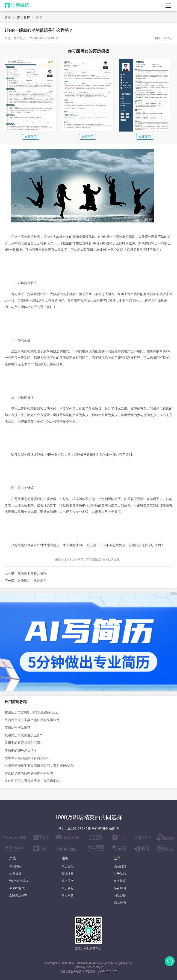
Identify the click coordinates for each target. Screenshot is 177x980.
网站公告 (120, 895)
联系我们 (120, 866)
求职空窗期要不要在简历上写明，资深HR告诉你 (39, 766)
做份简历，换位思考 (32, 581)
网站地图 (120, 903)
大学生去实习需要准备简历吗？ (27, 758)
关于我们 (120, 874)
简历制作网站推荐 (18, 728)
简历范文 (68, 881)
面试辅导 (68, 874)
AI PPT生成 (17, 888)
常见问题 (68, 895)
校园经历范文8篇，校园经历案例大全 (31, 712)
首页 (8, 18)
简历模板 (15, 874)
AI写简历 (15, 866)
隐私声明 (120, 888)
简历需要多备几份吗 (32, 573)
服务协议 (120, 881)
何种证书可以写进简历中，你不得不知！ (34, 781)
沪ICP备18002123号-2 (89, 967)
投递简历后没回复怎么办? (23, 735)
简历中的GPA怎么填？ (21, 750)
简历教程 (24, 18)
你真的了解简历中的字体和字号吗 (29, 773)
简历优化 (68, 866)
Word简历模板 (19, 881)
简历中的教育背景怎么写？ (24, 743)
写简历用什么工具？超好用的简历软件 (32, 720)
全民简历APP (18, 895)
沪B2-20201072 (108, 971)
